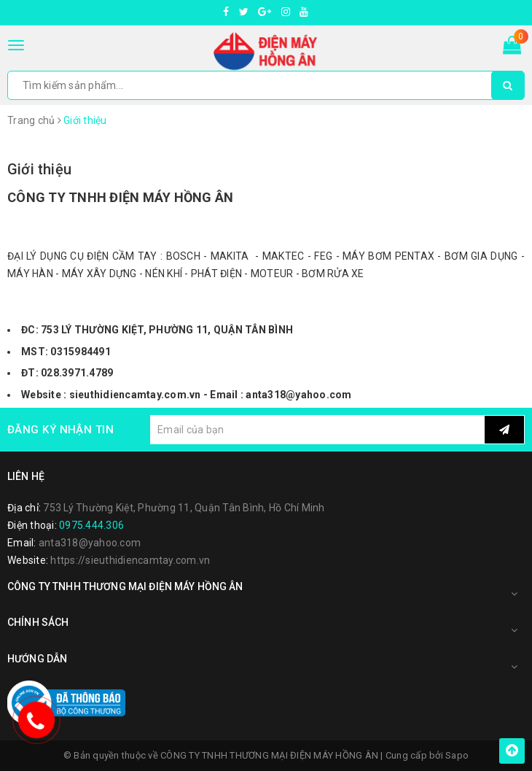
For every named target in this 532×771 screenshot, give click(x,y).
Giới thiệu (39, 169)
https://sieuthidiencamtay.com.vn (130, 560)
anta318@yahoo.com (90, 543)
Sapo (457, 755)
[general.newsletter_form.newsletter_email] (317, 430)
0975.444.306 (91, 525)
